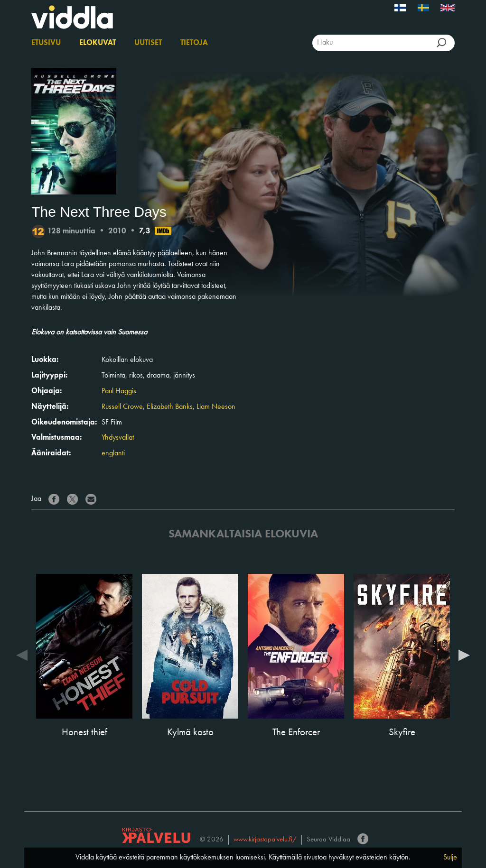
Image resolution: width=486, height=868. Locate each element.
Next (464, 655)
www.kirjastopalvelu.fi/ (265, 840)
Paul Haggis (119, 391)
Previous (22, 655)
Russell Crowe (122, 407)
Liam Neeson (216, 407)
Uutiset (148, 43)
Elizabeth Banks (170, 407)
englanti (113, 453)
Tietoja (194, 43)
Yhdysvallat (118, 438)
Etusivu (46, 43)
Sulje (450, 858)
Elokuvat (98, 43)
